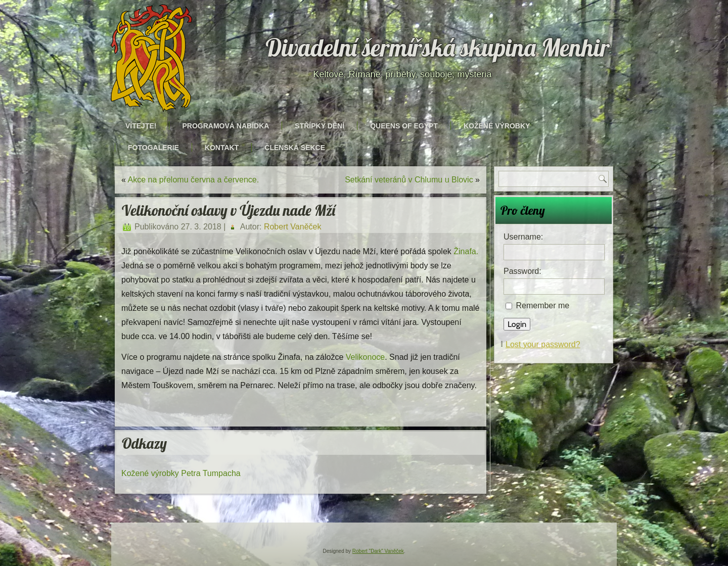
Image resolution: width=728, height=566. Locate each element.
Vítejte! (141, 126)
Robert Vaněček (293, 227)
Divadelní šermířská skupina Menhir (438, 48)
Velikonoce (365, 357)
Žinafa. (466, 251)
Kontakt (222, 148)
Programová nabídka (225, 126)
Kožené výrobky (497, 126)
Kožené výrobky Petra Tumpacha (181, 473)
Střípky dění (320, 126)
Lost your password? (543, 344)
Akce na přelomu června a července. (193, 180)
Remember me (542, 305)
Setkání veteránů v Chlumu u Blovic (409, 180)
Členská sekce (295, 148)
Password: (522, 271)
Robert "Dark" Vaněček (378, 551)
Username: (523, 237)
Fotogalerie (153, 148)
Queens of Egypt (404, 126)
